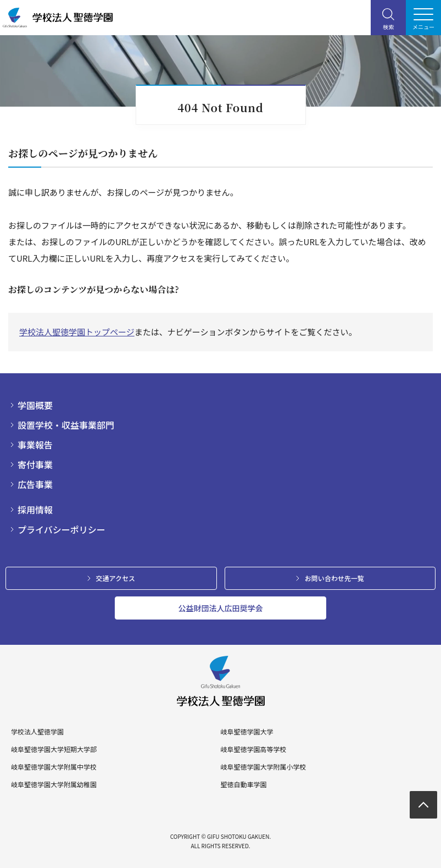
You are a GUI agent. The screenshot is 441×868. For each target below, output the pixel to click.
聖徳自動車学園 (243, 784)
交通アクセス (116, 578)
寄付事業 (35, 465)
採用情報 (35, 510)
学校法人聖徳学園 (37, 732)
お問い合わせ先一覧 (334, 578)
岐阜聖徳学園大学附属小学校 (263, 767)
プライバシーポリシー (62, 529)
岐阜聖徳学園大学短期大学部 (54, 749)
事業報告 (35, 445)
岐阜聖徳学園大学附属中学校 (54, 767)
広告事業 (35, 484)
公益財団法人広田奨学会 (221, 608)
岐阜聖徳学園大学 (247, 732)
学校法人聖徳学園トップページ (77, 332)
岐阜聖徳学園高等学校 (253, 749)
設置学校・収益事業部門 (66, 425)
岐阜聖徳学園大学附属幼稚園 (54, 784)
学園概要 (35, 405)
